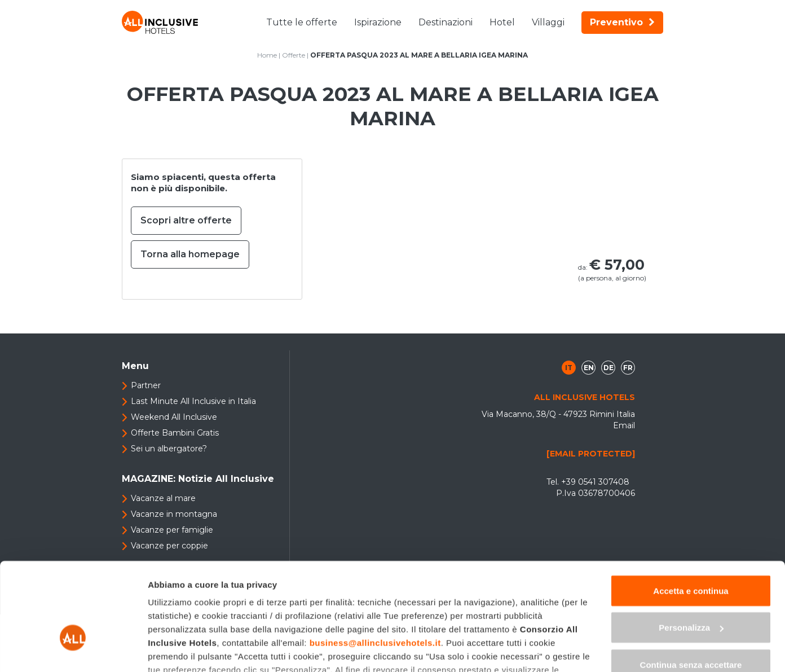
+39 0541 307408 (595, 482)
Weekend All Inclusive (174, 417)
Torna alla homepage (190, 254)
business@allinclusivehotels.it (375, 566)
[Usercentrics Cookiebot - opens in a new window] (73, 650)
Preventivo (622, 22)
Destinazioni (446, 22)
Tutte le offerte (302, 22)
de (608, 368)
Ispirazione (378, 22)
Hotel (502, 22)
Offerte (294, 55)
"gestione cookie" (415, 606)
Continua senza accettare (691, 588)
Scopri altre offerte (186, 220)
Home (267, 55)
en (589, 368)
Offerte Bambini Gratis (175, 433)
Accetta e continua (691, 514)
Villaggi (548, 22)
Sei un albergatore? (169, 449)
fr (628, 368)
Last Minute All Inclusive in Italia (193, 401)
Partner (146, 385)
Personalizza (691, 551)
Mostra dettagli (178, 650)
